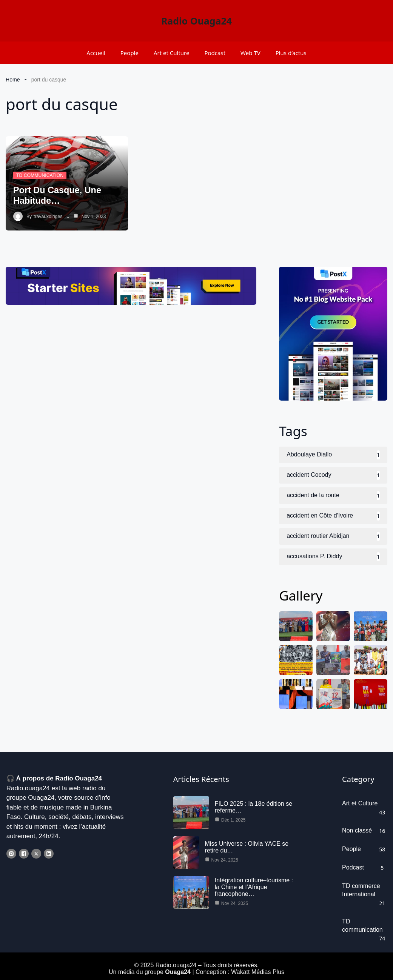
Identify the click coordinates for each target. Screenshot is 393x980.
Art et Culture (172, 53)
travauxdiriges (48, 217)
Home (13, 80)
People (129, 53)
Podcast (215, 53)
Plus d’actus (291, 53)
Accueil (96, 53)
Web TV (250, 53)
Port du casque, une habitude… (58, 195)
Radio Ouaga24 (196, 21)
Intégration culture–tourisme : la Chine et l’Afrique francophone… (254, 890)
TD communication (39, 175)
